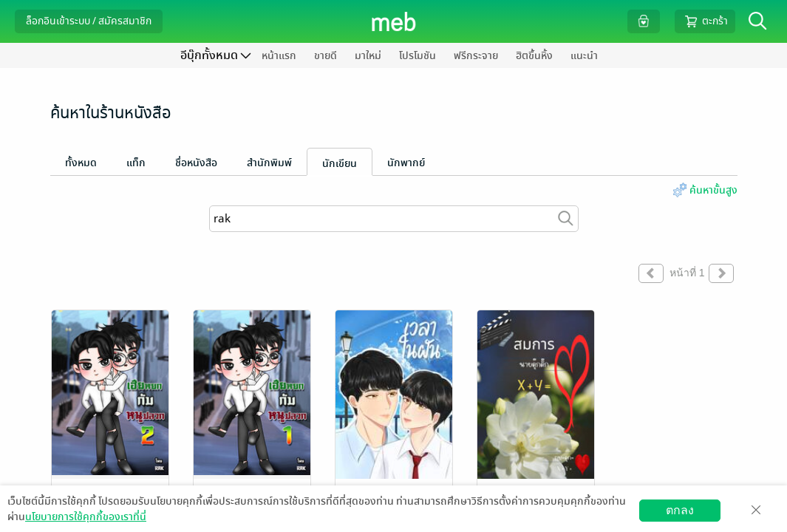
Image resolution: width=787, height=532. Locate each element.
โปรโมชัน (418, 56)
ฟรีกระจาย (476, 56)
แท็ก (136, 163)
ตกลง (680, 510)
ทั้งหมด (81, 163)
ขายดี (326, 56)
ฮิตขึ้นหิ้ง (534, 56)
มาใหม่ (368, 56)
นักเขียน (340, 164)
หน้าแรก (279, 56)
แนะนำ (584, 56)
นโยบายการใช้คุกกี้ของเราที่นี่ (86, 517)
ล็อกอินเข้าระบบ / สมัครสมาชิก (89, 21)
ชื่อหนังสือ (196, 163)
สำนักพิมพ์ (269, 163)
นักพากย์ (406, 163)
